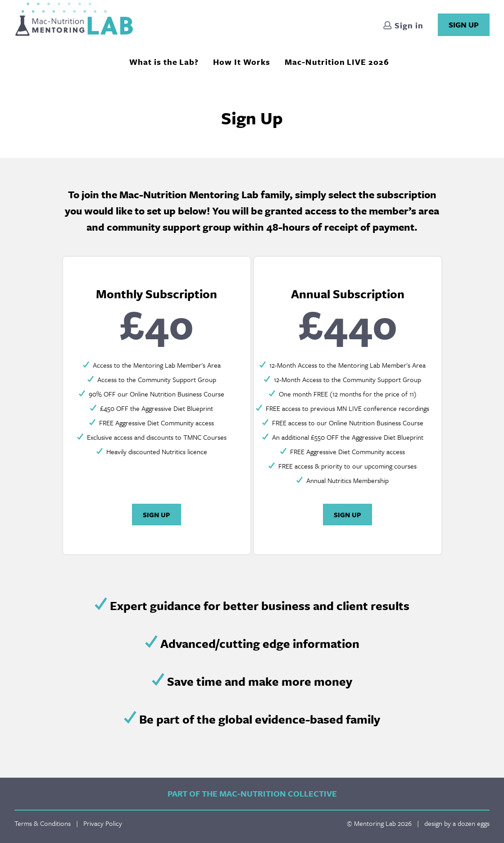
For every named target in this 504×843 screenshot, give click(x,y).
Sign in (403, 26)
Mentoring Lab (74, 19)
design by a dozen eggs (457, 823)
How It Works (242, 62)
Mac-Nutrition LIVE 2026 (337, 62)
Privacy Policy (103, 823)
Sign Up (464, 25)
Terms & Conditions (43, 823)
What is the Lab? (164, 62)
